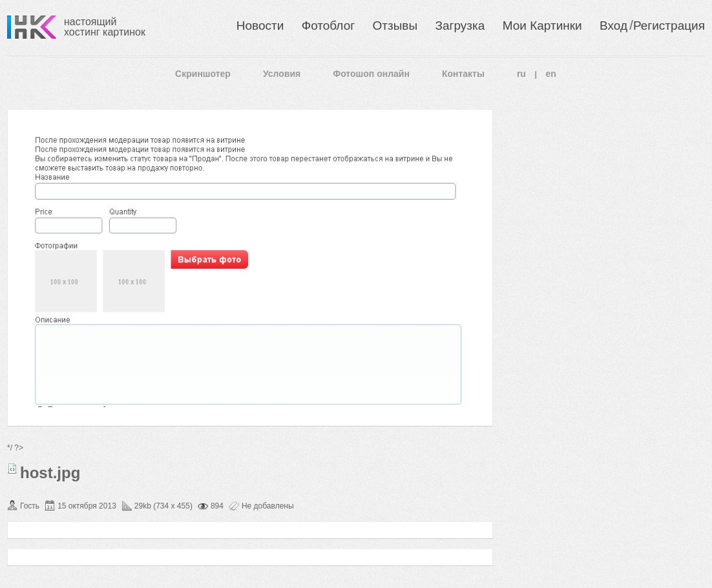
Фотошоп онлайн (371, 74)
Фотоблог (328, 26)
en (551, 74)
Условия (282, 74)
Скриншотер (203, 74)
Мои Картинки (542, 26)
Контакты (463, 74)
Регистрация (669, 26)
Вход (613, 26)
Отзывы (395, 26)
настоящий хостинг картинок (105, 27)
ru (521, 74)
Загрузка (460, 26)
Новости (260, 26)
